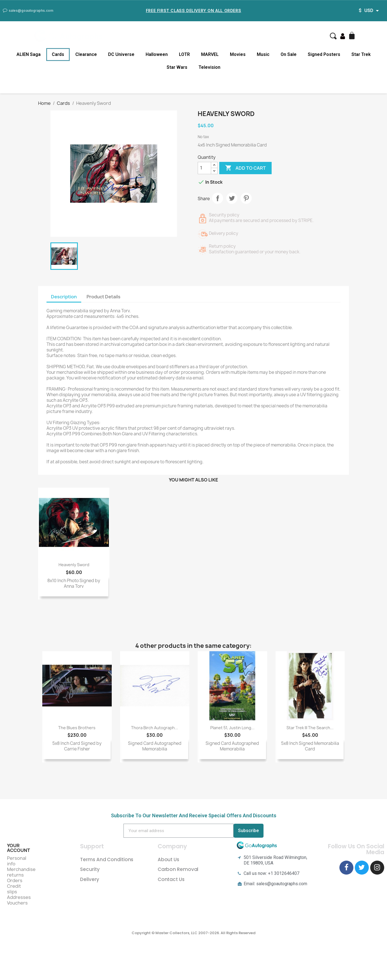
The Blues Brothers (77, 728)
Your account (18, 848)
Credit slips (14, 889)
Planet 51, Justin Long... (232, 728)
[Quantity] (204, 168)
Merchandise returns (21, 872)
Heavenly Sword (74, 565)
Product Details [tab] (103, 297)
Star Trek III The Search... (310, 728)
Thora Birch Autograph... (155, 728)
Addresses (19, 897)
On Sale (289, 54)
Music (263, 54)
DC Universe (121, 54)
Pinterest (246, 198)
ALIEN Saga (29, 54)
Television (209, 67)
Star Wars (177, 67)
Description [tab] (64, 297)
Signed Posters (324, 54)
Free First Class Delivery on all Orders (193, 10)
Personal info (17, 861)
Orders (15, 880)
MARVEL (210, 54)
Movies (238, 54)
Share (218, 198)
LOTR (184, 54)
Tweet (232, 198)
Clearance (86, 54)
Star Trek (361, 54)
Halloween (157, 54)
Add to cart (245, 168)
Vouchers (17, 903)
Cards (58, 54)
